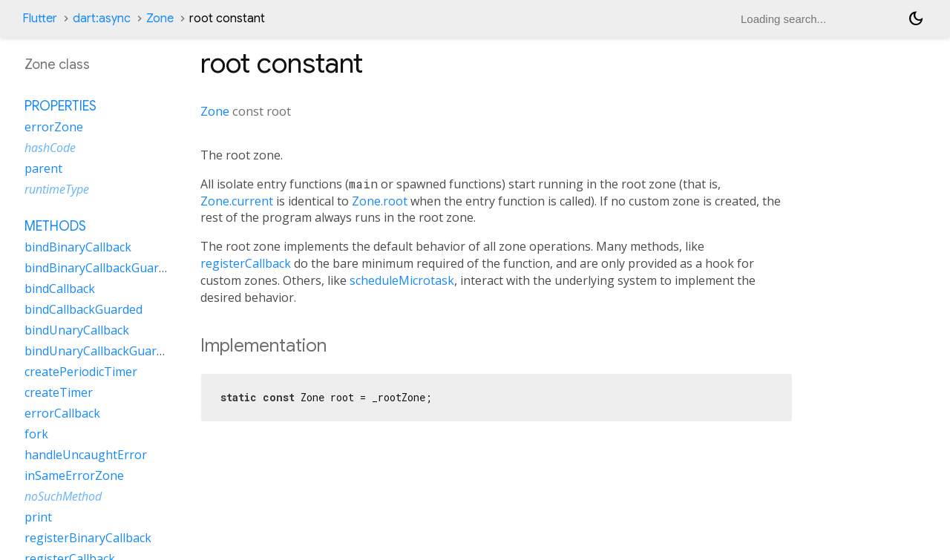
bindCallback (60, 289)
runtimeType (57, 189)
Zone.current (237, 201)
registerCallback (246, 263)
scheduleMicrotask (402, 280)
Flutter (40, 19)
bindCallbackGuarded (83, 309)
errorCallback (62, 413)
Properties (60, 106)
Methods (55, 226)
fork (36, 434)
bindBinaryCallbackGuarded (102, 268)
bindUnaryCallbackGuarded (101, 351)
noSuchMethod (63, 496)
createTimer (59, 392)
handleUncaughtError (86, 455)
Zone (160, 19)
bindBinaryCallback (78, 247)
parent (43, 168)
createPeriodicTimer (81, 372)
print (38, 517)
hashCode (50, 148)
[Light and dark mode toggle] (916, 19)
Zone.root (380, 201)
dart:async (102, 19)
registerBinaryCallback (88, 538)
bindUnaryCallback (77, 330)
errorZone (54, 127)
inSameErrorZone (74, 475)
